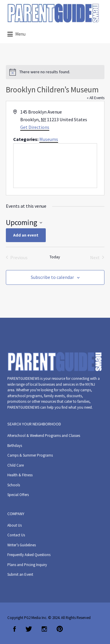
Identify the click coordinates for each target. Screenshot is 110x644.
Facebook (15, 629)
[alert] (55, 72)
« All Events (96, 98)
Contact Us (16, 535)
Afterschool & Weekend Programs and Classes (44, 436)
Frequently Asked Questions (29, 555)
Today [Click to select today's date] (55, 257)
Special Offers (18, 495)
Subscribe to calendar (52, 277)
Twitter (29, 629)
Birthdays (15, 446)
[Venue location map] (55, 166)
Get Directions (35, 127)
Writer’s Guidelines (22, 545)
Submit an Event (20, 574)
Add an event (26, 235)
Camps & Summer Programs (30, 455)
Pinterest (60, 629)
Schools (14, 485)
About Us (15, 525)
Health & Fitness (20, 475)
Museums (49, 139)
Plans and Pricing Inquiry (27, 565)
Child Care (16, 465)
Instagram (44, 629)
